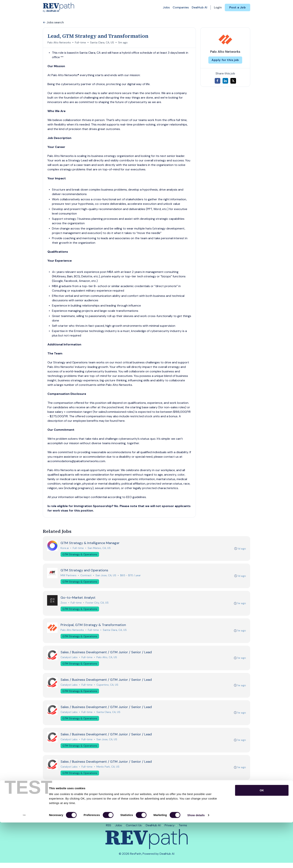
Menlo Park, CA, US (108, 771)
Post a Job (238, 7)
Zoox (64, 604)
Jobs (166, 7)
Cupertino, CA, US (108, 688)
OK (262, 836)
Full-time (80, 42)
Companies (181, 7)
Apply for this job (225, 60)
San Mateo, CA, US (99, 548)
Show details (196, 861)
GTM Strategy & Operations (80, 555)
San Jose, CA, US (106, 576)
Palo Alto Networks (59, 42)
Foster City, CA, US (97, 604)
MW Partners (69, 576)
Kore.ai (65, 548)
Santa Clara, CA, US (102, 42)
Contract (86, 576)
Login (218, 7)
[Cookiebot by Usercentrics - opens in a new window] (24, 861)
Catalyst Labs (69, 660)
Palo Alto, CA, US (107, 660)
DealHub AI (199, 7)
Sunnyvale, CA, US (108, 799)
